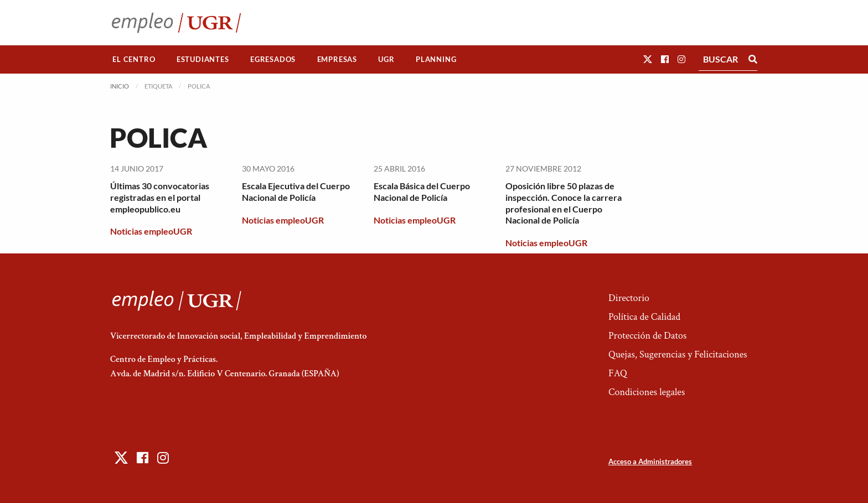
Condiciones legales (647, 392)
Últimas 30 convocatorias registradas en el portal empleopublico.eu (160, 197)
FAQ (618, 373)
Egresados (273, 59)
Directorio (629, 298)
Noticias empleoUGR (151, 231)
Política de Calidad (644, 317)
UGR (386, 59)
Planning (436, 59)
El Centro (134, 59)
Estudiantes (203, 59)
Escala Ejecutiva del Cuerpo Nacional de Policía (296, 191)
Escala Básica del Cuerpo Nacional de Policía (422, 191)
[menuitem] (134, 59)
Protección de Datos (647, 336)
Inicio (120, 86)
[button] (648, 59)
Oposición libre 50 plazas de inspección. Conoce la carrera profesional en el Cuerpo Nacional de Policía (564, 203)
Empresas (337, 59)
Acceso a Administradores (650, 461)
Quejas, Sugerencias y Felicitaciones (678, 354)
